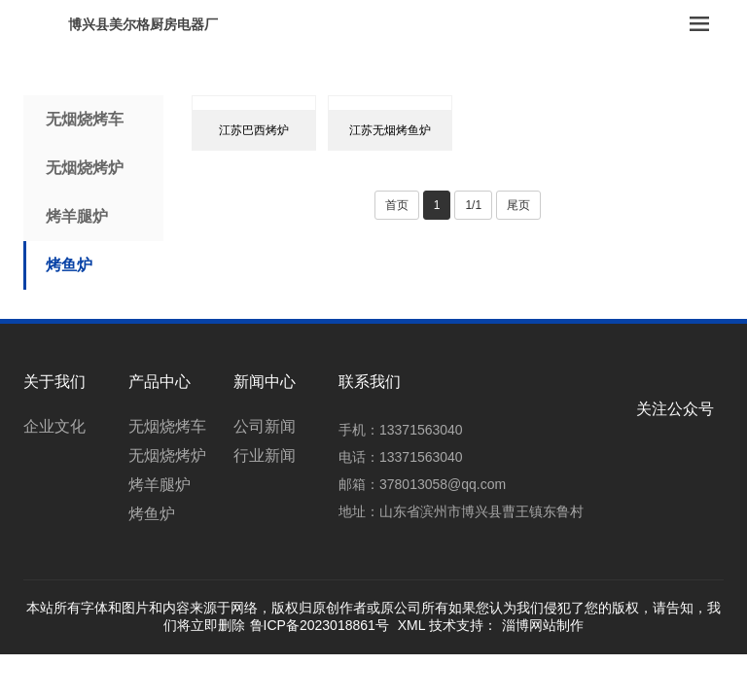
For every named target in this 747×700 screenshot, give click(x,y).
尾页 (518, 205)
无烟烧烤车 (85, 119)
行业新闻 (265, 455)
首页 (397, 205)
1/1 (473, 205)
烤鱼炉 (69, 265)
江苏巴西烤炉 (254, 130)
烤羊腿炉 (77, 216)
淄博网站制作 (543, 625)
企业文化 (54, 426)
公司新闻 (265, 426)
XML (412, 625)
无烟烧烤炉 (85, 168)
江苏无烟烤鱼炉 (390, 130)
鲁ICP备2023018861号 (320, 625)
